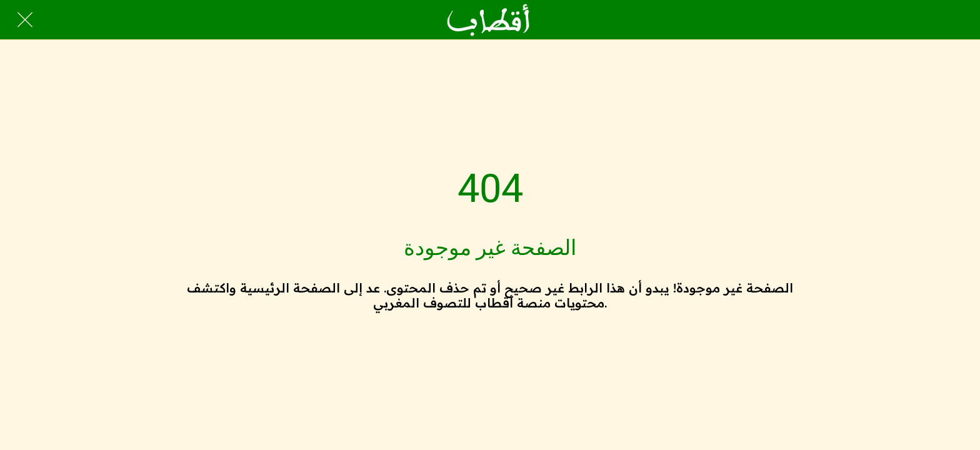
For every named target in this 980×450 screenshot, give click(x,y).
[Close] (25, 20)
